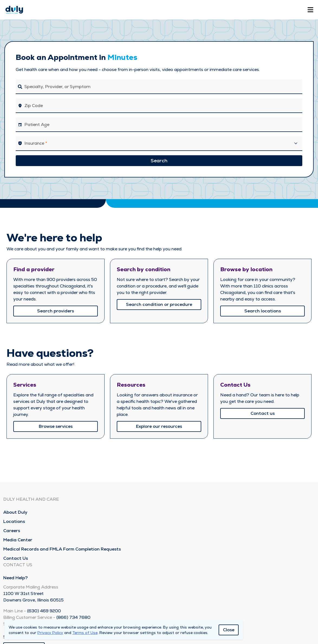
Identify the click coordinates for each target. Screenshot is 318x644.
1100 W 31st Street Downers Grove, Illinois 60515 (33, 597)
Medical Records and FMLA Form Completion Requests (62, 549)
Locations (14, 521)
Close (229, 630)
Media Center (18, 540)
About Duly (15, 512)
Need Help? (15, 578)
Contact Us (16, 558)
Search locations (263, 311)
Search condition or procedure (159, 304)
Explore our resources (159, 426)
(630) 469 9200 (44, 611)
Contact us (263, 413)
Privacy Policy (50, 633)
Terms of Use (85, 633)
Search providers (56, 311)
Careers (12, 531)
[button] (159, 144)
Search (159, 161)
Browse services (56, 426)
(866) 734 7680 (73, 617)
